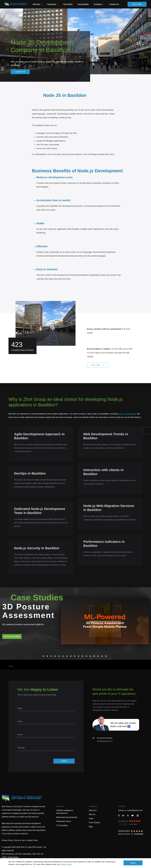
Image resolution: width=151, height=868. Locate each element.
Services (60, 806)
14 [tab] (94, 656)
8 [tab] (71, 656)
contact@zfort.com (105, 741)
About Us (93, 810)
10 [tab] (79, 656)
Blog (91, 827)
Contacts (122, 806)
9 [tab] (75, 656)
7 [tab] (67, 656)
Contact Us (114, 4)
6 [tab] (63, 656)
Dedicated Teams (64, 821)
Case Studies (83, 4)
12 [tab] (86, 656)
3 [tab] (51, 656)
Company (99, 4)
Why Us (92, 814)
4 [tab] (55, 656)
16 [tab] (102, 656)
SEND (64, 761)
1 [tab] (43, 656)
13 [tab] (90, 656)
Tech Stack (68, 4)
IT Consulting (62, 825)
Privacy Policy (66, 864)
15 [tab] (98, 656)
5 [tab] (59, 656)
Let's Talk (137, 4)
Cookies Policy (32, 840)
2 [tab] (47, 656)
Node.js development (127, 414)
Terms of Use (19, 840)
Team (91, 819)
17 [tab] (106, 656)
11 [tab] (83, 656)
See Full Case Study (12, 636)
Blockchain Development (67, 817)
